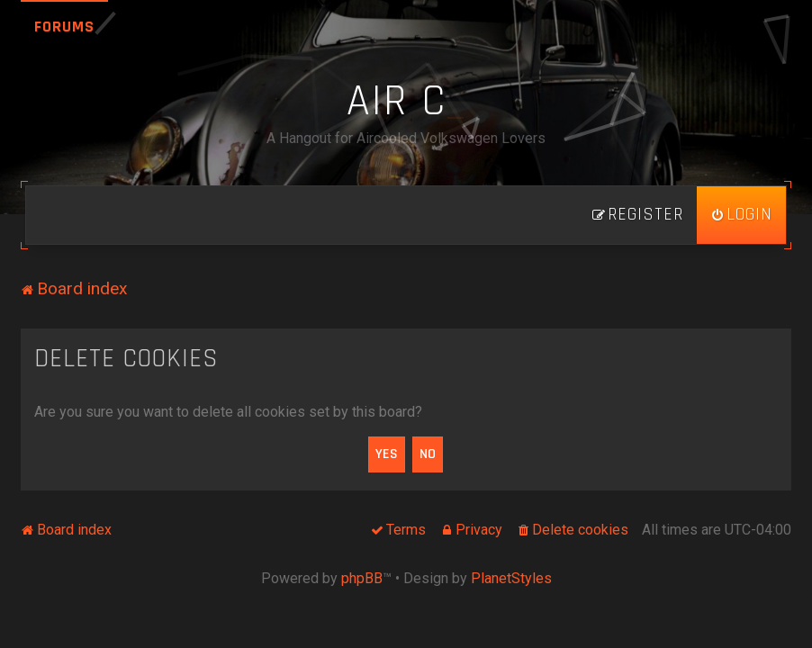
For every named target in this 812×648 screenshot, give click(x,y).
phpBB (362, 578)
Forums (64, 27)
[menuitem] (741, 215)
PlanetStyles (511, 578)
